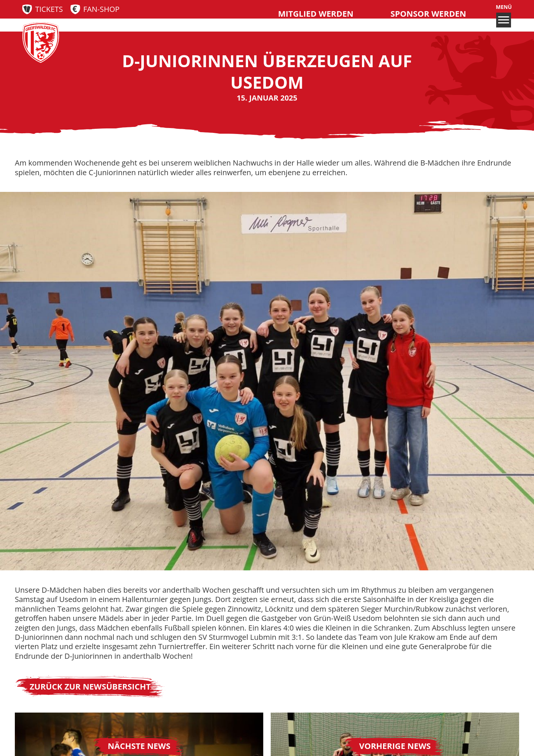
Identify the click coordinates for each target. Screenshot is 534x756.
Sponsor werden (428, 14)
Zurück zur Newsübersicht (90, 686)
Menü (504, 16)
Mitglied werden (316, 14)
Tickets (49, 9)
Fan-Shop (102, 9)
